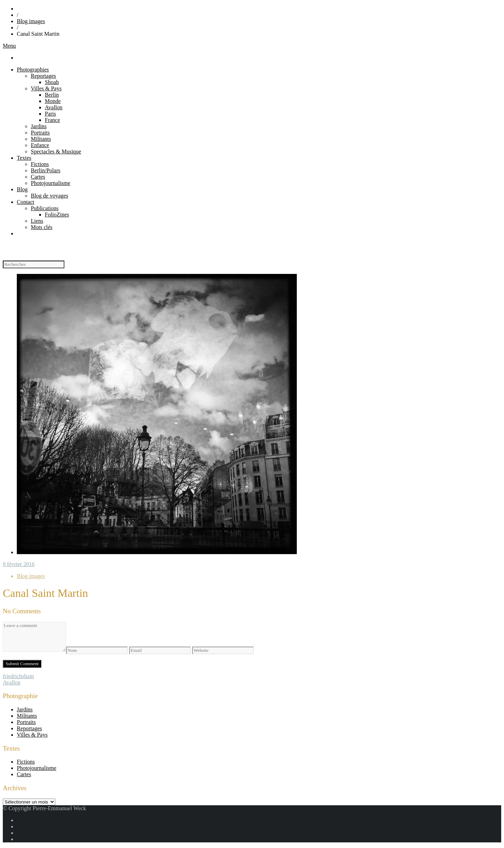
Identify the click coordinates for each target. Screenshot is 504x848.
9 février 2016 (19, 564)
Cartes (38, 177)
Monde (53, 101)
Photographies (33, 70)
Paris (50, 114)
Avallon (54, 107)
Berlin (52, 95)
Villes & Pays (46, 88)
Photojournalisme (51, 183)
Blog (22, 189)
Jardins (39, 126)
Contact (26, 202)
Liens (37, 221)
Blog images (31, 21)
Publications (45, 208)
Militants (41, 139)
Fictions (40, 164)
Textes (24, 158)
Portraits (40, 133)
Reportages (43, 76)
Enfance (40, 145)
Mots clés (42, 227)
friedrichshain (18, 676)
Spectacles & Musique (56, 151)
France (52, 120)
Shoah (52, 82)
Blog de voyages (50, 196)
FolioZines (57, 215)
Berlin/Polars (45, 170)
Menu (9, 46)
